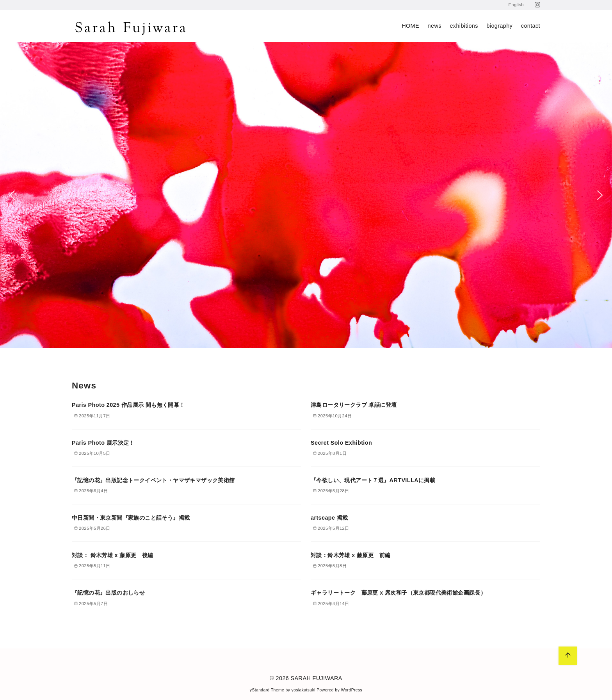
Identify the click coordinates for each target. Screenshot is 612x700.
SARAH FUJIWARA (317, 678)
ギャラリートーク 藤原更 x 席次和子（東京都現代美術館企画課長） (398, 593)
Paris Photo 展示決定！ (103, 443)
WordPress (351, 690)
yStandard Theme (267, 690)
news (435, 26)
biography (499, 26)
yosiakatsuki (303, 690)
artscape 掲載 (329, 518)
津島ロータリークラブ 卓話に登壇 (354, 405)
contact (531, 26)
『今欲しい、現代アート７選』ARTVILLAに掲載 (373, 480)
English (516, 5)
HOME (410, 26)
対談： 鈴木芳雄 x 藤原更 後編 (113, 555)
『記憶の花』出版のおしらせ (108, 593)
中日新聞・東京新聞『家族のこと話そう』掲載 (131, 518)
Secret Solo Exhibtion (341, 443)
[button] (12, 195)
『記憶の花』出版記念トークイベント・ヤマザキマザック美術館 (153, 480)
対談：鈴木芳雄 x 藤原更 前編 (350, 555)
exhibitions (464, 26)
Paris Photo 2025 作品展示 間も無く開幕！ (128, 405)
